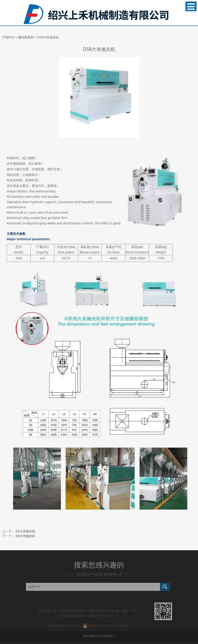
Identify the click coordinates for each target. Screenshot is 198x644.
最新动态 (116, 601)
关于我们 (61, 601)
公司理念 (98, 601)
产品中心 (8, 37)
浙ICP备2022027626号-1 (64, 623)
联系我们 (134, 601)
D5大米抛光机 (25, 531)
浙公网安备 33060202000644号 (106, 623)
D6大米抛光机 (25, 536)
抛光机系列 (26, 37)
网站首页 (43, 601)
